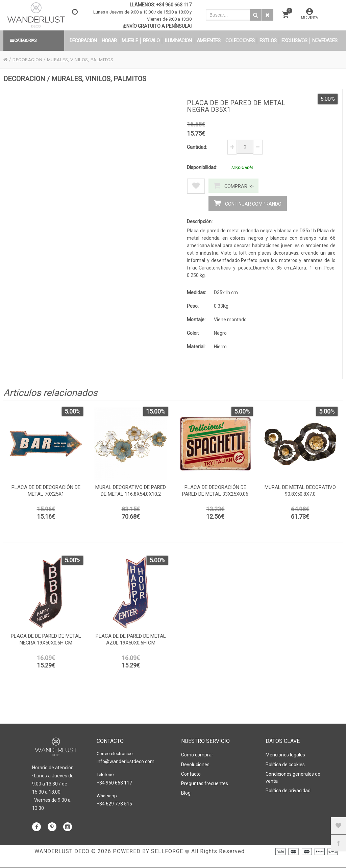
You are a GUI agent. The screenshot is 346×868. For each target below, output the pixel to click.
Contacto (191, 774)
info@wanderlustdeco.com (126, 763)
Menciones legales (285, 756)
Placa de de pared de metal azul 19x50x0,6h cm (131, 642)
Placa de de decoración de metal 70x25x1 (46, 493)
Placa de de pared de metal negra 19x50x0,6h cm (46, 642)
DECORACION (28, 60)
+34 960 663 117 (174, 5)
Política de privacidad (288, 790)
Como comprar (197, 756)
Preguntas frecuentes (205, 783)
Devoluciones (195, 765)
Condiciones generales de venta (293, 778)
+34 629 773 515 (114, 804)
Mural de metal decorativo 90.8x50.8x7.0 (300, 493)
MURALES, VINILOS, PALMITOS (83, 60)
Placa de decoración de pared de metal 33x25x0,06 (215, 493)
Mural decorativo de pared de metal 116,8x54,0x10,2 (131, 493)
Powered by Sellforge (148, 861)
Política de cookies (285, 765)
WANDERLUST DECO (62, 861)
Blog (186, 792)
